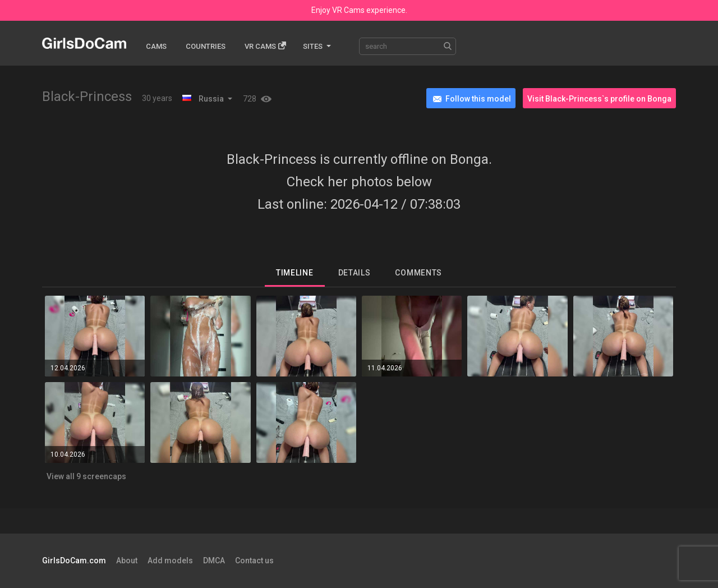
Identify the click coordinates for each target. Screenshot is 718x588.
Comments (418, 273)
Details (355, 273)
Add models (170, 561)
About (127, 561)
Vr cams (265, 46)
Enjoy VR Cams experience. (359, 10)
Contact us (254, 561)
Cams (156, 46)
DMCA (214, 561)
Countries (206, 46)
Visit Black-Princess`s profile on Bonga (599, 99)
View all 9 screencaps (86, 476)
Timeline (295, 273)
